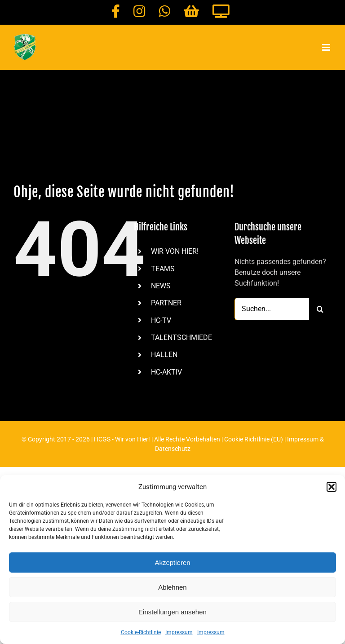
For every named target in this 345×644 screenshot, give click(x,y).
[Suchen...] (272, 309)
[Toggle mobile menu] (327, 47)
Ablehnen (172, 587)
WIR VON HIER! (175, 251)
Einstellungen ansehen (172, 612)
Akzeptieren (172, 562)
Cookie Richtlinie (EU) (254, 439)
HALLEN (164, 355)
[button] (332, 487)
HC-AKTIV (166, 372)
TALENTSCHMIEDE (181, 337)
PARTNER (166, 303)
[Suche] (320, 309)
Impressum (179, 632)
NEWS (161, 286)
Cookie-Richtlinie (141, 632)
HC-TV (161, 320)
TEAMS (163, 269)
